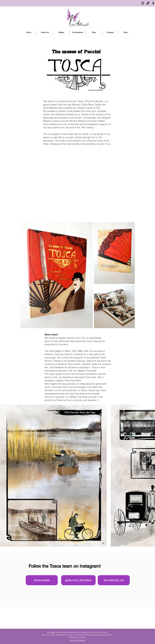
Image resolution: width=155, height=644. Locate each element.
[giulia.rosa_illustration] (78, 580)
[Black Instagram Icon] (143, 3)
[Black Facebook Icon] (153, 3)
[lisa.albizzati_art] (114, 580)
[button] (61, 33)
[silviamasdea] (42, 580)
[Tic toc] (148, 3)
